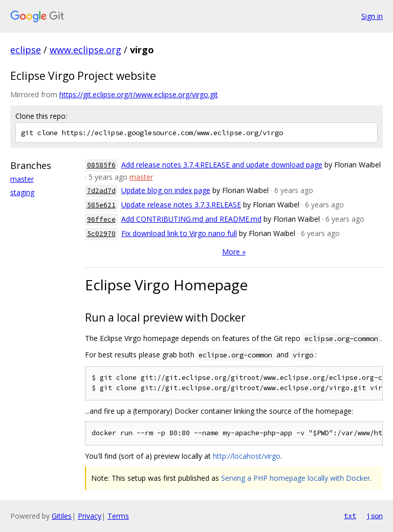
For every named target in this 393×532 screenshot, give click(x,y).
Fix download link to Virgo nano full (179, 233)
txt (350, 516)
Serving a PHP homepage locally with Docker (296, 478)
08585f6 (101, 165)
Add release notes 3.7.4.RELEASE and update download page (222, 165)
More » (234, 252)
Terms (118, 516)
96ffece (101, 219)
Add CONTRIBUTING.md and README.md (191, 219)
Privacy (90, 516)
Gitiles (62, 516)
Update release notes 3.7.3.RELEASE (181, 205)
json (375, 516)
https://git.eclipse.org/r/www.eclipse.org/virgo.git (139, 94)
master (22, 179)
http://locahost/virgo (247, 456)
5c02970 (101, 234)
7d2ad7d (101, 191)
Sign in (372, 16)
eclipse (26, 50)
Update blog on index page (166, 190)
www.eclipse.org (85, 50)
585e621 (101, 205)
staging (22, 192)
